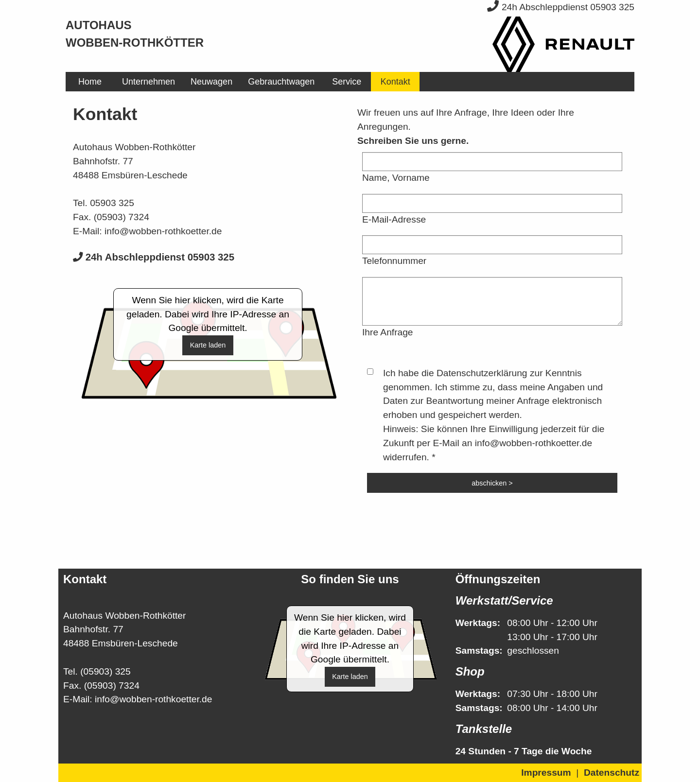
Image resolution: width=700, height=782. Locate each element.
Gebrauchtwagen (281, 82)
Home (90, 82)
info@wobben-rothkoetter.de (163, 231)
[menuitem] (90, 82)
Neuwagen (211, 82)
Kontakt (395, 82)
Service (347, 82)
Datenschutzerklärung (482, 373)
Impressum (546, 773)
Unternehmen (149, 82)
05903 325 (112, 203)
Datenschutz (612, 773)
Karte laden (208, 345)
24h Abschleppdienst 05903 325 (561, 7)
